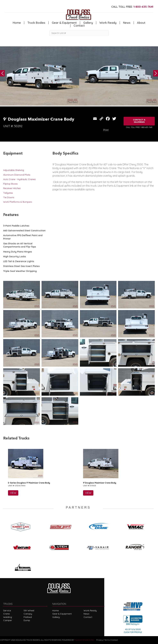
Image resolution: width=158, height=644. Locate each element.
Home (17, 23)
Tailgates (8, 193)
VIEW (13, 493)
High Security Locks (15, 257)
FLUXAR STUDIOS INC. (84, 640)
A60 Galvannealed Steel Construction (24, 231)
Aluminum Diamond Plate (17, 175)
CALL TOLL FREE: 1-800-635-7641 (139, 127)
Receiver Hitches (12, 188)
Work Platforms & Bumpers (18, 202)
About (141, 23)
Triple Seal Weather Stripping (20, 271)
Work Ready (108, 23)
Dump (27, 620)
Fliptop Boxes (10, 184)
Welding (8, 617)
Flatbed (28, 617)
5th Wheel (29, 610)
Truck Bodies (36, 23)
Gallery (88, 23)
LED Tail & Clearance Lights (19, 261)
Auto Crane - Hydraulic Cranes (19, 179)
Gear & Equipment (64, 23)
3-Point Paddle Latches (16, 226)
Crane (6, 614)
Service (7, 610)
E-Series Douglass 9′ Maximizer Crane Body (29, 483)
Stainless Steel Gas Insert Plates (21, 266)
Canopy (28, 614)
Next (156, 73)
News (127, 23)
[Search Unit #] (79, 33)
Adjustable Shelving (14, 170)
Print (106, 130)
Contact (79, 26)
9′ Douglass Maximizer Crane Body (100, 483)
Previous (2, 73)
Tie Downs (9, 197)
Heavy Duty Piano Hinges (18, 252)
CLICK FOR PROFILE (133, 632)
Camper (8, 620)
